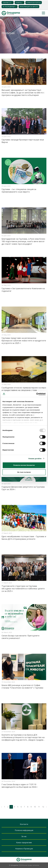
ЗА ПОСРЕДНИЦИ (9, 7)
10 (35, 807)
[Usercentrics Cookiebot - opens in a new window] (36, 394)
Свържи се (7, 3)
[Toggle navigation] (43, 13)
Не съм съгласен (24, 472)
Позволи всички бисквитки (24, 465)
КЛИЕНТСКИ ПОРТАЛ (34, 3)
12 (43, 807)
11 (39, 807)
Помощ (19, 3)
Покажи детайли (35, 459)
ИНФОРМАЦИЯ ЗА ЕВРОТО (29, 7)
